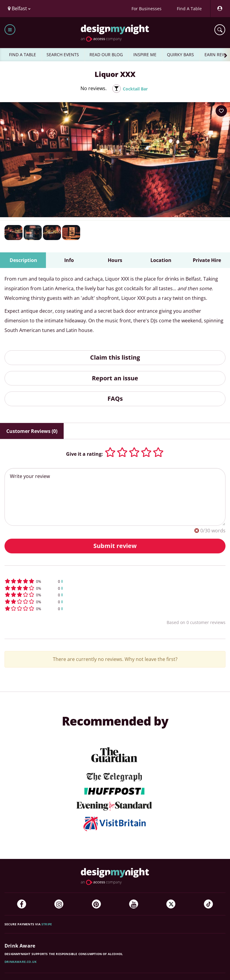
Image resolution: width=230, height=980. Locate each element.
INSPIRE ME (145, 55)
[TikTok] (208, 904)
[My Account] (219, 9)
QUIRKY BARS (180, 55)
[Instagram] (59, 904)
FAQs (115, 399)
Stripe (47, 924)
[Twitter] (171, 904)
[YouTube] (134, 904)
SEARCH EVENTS (63, 55)
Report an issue (115, 378)
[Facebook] (22, 904)
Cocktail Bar (135, 89)
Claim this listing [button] (115, 357)
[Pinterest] (96, 904)
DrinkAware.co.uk (21, 962)
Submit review (115, 546)
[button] (115, 581)
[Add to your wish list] (221, 111)
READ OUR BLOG (106, 55)
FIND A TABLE (23, 55)
